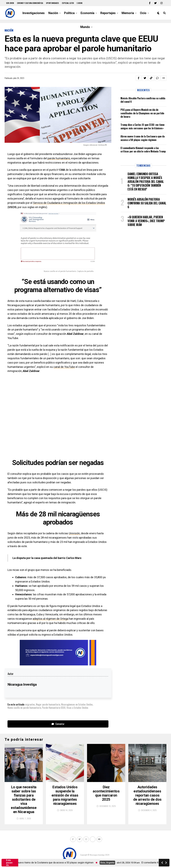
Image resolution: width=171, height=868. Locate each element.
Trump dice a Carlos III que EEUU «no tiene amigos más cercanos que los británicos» (142, 126)
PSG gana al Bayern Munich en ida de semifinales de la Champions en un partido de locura (142, 113)
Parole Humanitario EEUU (54, 708)
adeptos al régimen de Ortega (50, 619)
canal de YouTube (64, 367)
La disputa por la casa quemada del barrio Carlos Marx (47, 558)
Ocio (143, 13)
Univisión (74, 533)
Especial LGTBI (68, 3)
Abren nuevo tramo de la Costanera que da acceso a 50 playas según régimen (143, 138)
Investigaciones (34, 13)
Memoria (128, 13)
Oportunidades (52, 3)
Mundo (85, 27)
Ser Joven (10, 3)
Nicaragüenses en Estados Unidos (77, 704)
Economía (87, 13)
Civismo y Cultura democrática (30, 3)
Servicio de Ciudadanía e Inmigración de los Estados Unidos (69, 203)
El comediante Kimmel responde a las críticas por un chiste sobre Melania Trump (143, 150)
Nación (53, 13)
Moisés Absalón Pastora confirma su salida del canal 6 (143, 100)
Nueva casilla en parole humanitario (24, 708)
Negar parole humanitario (48, 704)
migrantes (30, 704)
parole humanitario (59, 158)
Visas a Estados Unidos (77, 708)
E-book (80, 3)
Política (69, 13)
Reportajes (108, 13)
